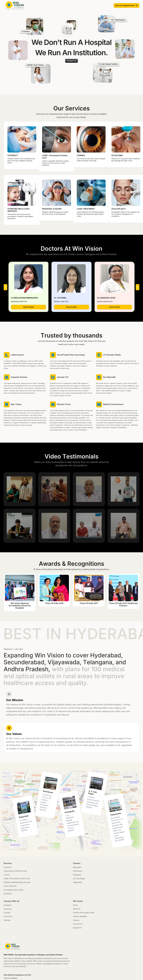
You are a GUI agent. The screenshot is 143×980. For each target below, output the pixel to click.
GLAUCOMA (117, 155)
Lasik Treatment (10, 886)
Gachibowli (77, 871)
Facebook (8, 909)
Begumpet (77, 867)
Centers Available (80, 916)
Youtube (7, 913)
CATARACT (13, 155)
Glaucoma (8, 894)
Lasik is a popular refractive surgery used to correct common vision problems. (55, 163)
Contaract (8, 867)
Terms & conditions (11, 978)
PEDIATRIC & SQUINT (52, 209)
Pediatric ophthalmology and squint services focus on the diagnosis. (55, 213)
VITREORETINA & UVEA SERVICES (18, 210)
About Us (77, 909)
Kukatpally (77, 875)
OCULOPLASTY (119, 209)
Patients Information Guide (84, 913)
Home (75, 905)
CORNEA (81, 155)
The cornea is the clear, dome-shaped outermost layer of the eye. (91, 160)
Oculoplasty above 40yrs (14, 890)
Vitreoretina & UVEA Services (15, 871)
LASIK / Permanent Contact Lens (55, 157)
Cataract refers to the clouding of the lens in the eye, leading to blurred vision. (21, 161)
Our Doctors (78, 924)
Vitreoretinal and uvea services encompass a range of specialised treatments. (20, 216)
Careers (76, 920)
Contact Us (8, 916)
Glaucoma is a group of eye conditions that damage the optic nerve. (126, 160)
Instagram (8, 905)
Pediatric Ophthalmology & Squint (17, 882)
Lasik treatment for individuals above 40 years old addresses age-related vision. (90, 214)
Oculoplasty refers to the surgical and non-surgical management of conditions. (125, 214)
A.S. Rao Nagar (79, 879)
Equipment (77, 928)
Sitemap (7, 920)
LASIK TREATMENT (86, 209)
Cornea (7, 875)
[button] (5, 287)
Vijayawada (78, 882)
